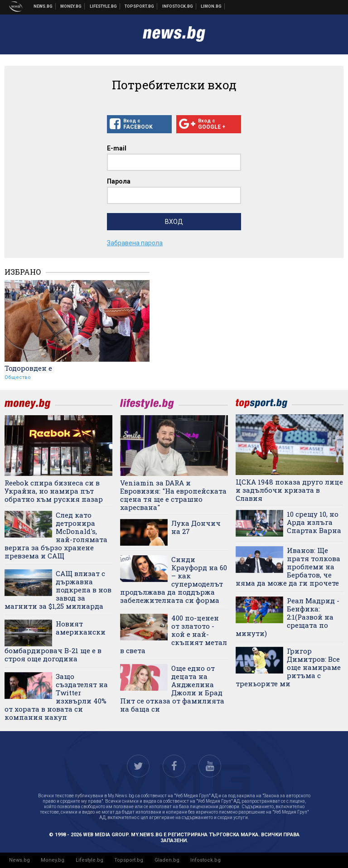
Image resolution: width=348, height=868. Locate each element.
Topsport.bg (129, 860)
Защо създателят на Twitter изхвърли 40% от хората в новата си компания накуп (56, 697)
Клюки (104, 6)
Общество (18, 377)
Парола (119, 181)
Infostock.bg (205, 860)
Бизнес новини (71, 6)
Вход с (139, 124)
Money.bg (53, 860)
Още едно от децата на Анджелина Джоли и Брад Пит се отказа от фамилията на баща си (172, 689)
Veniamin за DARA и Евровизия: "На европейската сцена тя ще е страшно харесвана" (173, 495)
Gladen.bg (167, 860)
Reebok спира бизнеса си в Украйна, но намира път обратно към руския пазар (54, 491)
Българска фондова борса (178, 6)
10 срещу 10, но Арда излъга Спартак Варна (314, 522)
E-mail (117, 148)
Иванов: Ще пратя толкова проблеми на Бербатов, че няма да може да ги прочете (288, 567)
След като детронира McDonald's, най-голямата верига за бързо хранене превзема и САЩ (56, 535)
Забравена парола (135, 243)
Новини (43, 6)
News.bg (19, 860)
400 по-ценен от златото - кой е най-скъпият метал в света (174, 634)
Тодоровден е (28, 368)
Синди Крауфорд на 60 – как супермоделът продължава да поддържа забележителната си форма (174, 580)
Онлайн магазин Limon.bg (211, 6)
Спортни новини (140, 6)
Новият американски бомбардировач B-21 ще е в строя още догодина (55, 641)
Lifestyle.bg (89, 860)
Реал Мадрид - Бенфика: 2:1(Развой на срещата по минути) (288, 617)
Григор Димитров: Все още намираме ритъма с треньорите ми (288, 667)
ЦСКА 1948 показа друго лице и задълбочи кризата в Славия (289, 490)
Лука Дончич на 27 (196, 527)
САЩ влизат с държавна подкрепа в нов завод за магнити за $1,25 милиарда (58, 590)
